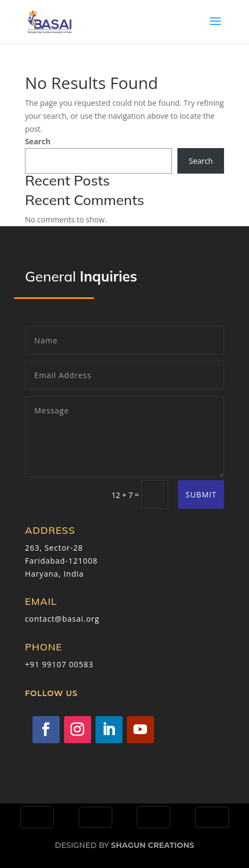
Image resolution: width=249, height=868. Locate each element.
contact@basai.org (62, 619)
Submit (201, 494)
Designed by (124, 845)
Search (38, 141)
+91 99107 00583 (59, 664)
